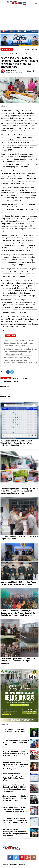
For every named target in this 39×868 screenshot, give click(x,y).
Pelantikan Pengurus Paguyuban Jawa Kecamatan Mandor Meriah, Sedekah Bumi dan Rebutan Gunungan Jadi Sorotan (19, 613)
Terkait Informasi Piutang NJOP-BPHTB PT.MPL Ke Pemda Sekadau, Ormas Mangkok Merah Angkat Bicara (15, 766)
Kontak (22, 865)
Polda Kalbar (20, 54)
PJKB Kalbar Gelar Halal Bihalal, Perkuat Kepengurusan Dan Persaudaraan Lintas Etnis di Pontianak (20, 360)
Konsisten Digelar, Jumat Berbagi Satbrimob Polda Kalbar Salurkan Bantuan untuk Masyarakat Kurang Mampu (19, 491)
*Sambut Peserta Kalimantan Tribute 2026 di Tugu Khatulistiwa (19, 538)
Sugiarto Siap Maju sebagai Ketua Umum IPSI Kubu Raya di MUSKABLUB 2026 (16, 754)
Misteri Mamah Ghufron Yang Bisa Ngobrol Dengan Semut (15, 730)
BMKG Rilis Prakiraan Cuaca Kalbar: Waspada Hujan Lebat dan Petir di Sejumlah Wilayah (15, 820)
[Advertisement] (19, 15)
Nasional (13, 54)
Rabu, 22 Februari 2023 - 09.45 (14, 72)
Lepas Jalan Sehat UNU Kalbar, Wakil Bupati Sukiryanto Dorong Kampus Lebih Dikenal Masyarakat (19, 343)
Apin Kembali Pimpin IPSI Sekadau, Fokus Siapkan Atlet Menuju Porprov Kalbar (18, 583)
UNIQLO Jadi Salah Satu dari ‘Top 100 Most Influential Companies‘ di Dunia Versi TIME (16, 809)
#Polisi (17, 381)
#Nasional (25, 378)
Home (2, 54)
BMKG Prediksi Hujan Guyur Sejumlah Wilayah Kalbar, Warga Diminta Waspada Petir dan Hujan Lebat (18, 443)
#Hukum (16, 378)
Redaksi (5, 865)
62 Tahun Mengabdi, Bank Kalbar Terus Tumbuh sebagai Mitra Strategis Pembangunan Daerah (20, 352)
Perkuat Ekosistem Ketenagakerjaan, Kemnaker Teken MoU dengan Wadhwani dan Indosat (15, 833)
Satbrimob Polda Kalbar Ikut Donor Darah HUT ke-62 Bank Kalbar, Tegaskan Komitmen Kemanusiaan (15, 788)
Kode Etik (14, 865)
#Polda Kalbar (7, 381)
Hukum (7, 54)
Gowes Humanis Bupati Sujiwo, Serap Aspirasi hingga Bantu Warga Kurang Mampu (16, 798)
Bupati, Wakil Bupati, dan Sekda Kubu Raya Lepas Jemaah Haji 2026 (16, 742)
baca (29, 71)
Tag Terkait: (6, 378)
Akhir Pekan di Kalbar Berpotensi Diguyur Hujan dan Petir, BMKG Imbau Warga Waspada (15, 777)
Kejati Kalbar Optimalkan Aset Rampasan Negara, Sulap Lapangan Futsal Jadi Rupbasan (18, 661)
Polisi (26, 54)
